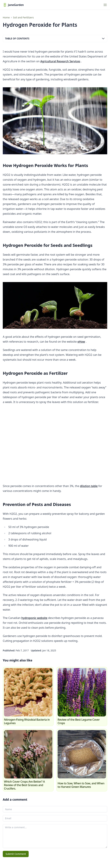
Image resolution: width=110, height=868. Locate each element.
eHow (81, 342)
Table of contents (55, 39)
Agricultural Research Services (60, 61)
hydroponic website (34, 618)
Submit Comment (16, 854)
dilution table (89, 486)
